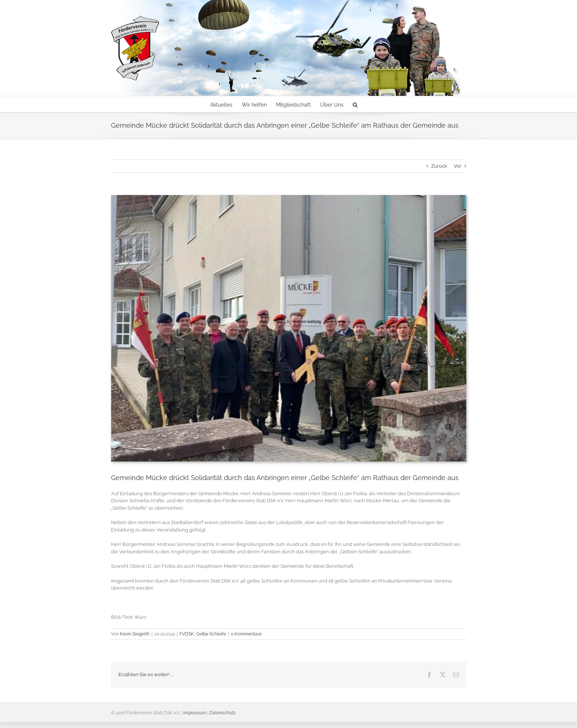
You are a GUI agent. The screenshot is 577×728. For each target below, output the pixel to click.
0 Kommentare (246, 634)
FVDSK (187, 634)
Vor (458, 166)
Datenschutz (223, 713)
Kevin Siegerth (135, 634)
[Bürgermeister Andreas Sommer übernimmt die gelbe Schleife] (289, 328)
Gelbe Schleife (211, 634)
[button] (355, 104)
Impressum (195, 713)
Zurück (439, 166)
